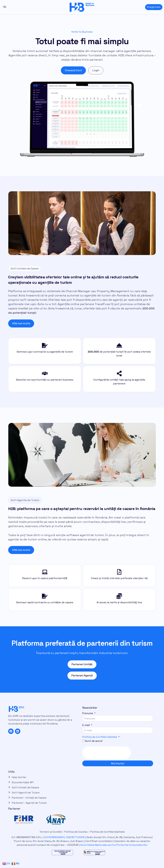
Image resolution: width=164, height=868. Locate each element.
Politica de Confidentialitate (100, 737)
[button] (4, 7)
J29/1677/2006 (75, 837)
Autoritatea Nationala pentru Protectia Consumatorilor (114, 845)
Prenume (88, 713)
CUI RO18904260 (54, 837)
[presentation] (107, 753)
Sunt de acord (94, 741)
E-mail (86, 725)
